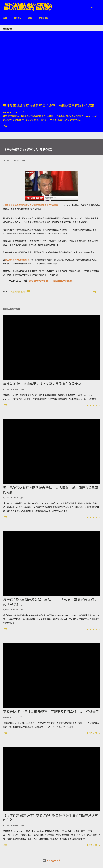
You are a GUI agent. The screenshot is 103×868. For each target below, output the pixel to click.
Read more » (94, 405)
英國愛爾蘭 (15, 292)
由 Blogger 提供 (51, 860)
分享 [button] (5, 126)
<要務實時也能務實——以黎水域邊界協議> (50, 281)
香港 (23, 292)
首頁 (5, 18)
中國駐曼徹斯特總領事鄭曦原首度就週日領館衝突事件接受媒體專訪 (31, 205)
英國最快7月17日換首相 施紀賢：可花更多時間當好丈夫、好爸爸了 (51, 712)
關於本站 (18, 18)
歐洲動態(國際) (28, 7)
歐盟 (30, 18)
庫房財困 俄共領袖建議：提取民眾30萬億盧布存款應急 (42, 384)
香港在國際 (43, 18)
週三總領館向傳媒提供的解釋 (17, 260)
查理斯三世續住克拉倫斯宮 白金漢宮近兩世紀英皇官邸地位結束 (49, 106)
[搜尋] (92, 5)
